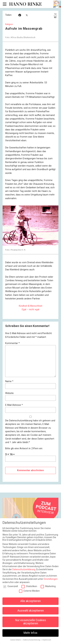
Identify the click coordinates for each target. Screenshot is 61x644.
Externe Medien (29, 591)
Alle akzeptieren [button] (30, 601)
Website (9, 393)
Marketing (48, 586)
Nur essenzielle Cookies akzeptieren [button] (31, 622)
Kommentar (12, 343)
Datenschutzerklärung (21, 421)
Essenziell (10, 586)
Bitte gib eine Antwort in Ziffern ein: (24, 448)
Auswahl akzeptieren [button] (31, 611)
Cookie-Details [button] (16, 640)
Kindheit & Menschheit (31, 306)
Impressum (47, 640)
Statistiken (29, 586)
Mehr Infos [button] (30, 633)
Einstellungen (51, 579)
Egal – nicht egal (30, 310)
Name (9, 381)
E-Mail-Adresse (14, 405)
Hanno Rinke (26, 4)
